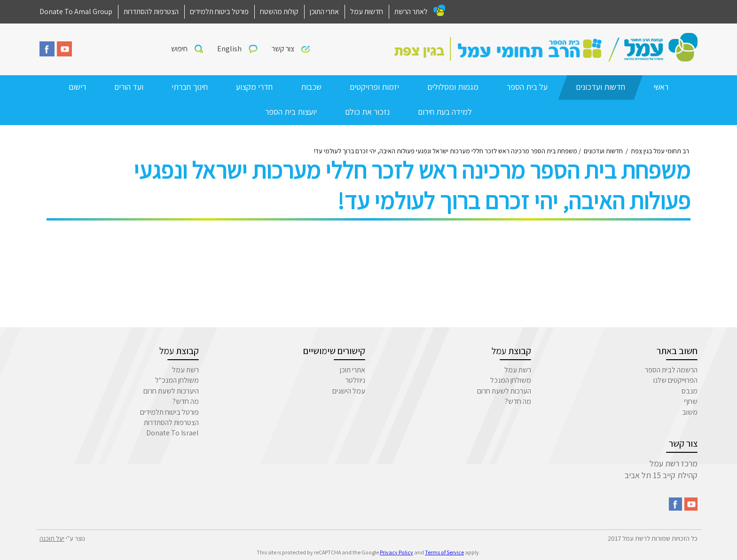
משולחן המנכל (511, 380)
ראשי (661, 87)
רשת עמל (518, 370)
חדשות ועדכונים (600, 87)
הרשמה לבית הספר (671, 370)
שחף (691, 401)
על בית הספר (527, 87)
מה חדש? (518, 401)
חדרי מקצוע (254, 87)
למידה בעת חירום (445, 112)
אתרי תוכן (353, 370)
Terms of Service (444, 552)
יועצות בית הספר (291, 112)
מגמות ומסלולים (453, 87)
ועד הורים (129, 87)
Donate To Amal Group (76, 12)
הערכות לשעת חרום (504, 391)
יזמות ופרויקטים (374, 87)
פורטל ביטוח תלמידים (219, 12)
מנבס (690, 391)
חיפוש (179, 49)
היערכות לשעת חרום (171, 391)
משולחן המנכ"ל (177, 380)
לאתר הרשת (411, 12)
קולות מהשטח (279, 12)
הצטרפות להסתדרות (151, 12)
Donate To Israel (172, 433)
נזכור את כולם (367, 112)
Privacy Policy (396, 552)
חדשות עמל (367, 12)
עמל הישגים (349, 391)
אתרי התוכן (324, 12)
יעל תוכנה (52, 538)
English (229, 49)
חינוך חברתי (190, 87)
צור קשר (283, 49)
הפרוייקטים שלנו (675, 380)
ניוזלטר (355, 380)
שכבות (311, 87)
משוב (690, 412)
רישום (77, 87)
